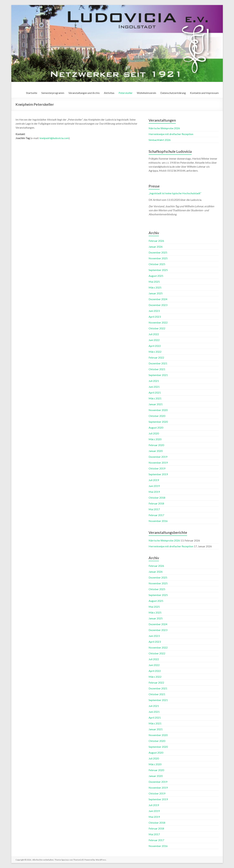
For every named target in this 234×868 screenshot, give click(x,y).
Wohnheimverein (146, 93)
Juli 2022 (154, 334)
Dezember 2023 (158, 305)
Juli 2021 (154, 381)
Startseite (32, 93)
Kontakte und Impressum (204, 93)
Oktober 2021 (157, 369)
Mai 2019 (154, 492)
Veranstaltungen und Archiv (84, 93)
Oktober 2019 (157, 468)
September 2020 (158, 422)
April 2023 (155, 317)
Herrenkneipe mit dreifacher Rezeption (171, 134)
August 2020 (156, 427)
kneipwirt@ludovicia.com (54, 138)
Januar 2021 (156, 404)
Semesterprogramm (53, 93)
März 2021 (155, 398)
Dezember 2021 (158, 363)
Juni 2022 (154, 340)
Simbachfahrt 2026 (160, 140)
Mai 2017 (154, 509)
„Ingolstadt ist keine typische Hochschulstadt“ (175, 193)
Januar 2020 (156, 451)
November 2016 (158, 521)
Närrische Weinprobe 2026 (164, 128)
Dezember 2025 (158, 252)
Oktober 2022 (157, 328)
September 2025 (158, 270)
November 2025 (158, 258)
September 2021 (158, 375)
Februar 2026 (156, 241)
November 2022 (158, 322)
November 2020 (158, 410)
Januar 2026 (156, 247)
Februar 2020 (156, 445)
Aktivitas (109, 93)
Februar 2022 (156, 357)
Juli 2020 (154, 433)
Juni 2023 (154, 311)
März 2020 (155, 439)
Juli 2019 (154, 480)
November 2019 (158, 463)
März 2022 (155, 352)
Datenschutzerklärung (173, 93)
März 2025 (155, 287)
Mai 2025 (154, 282)
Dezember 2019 (158, 457)
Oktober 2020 (157, 416)
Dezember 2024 (158, 299)
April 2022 (155, 346)
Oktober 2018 (157, 498)
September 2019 (158, 474)
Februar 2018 (156, 503)
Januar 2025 (156, 293)
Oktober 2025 (157, 264)
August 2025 (156, 276)
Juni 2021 (154, 387)
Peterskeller (126, 93)
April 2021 (155, 392)
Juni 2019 (154, 486)
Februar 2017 (156, 515)
